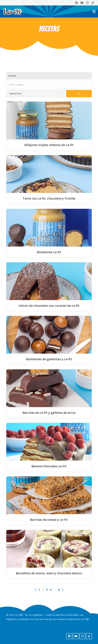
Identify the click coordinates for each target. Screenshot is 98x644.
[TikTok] (93, 3)
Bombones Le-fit (49, 252)
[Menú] (94, 11)
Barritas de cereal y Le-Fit (49, 520)
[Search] (79, 94)
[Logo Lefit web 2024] (15, 11)
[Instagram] (87, 3)
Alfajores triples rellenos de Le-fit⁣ (49, 145)
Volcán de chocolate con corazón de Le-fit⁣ (49, 306)
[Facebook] (76, 3)
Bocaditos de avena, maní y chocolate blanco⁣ (49, 573)
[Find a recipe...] (49, 85)
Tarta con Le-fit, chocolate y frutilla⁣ (49, 198)
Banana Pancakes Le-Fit (49, 466)
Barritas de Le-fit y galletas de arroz (49, 413)
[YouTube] (82, 3)
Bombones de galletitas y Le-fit (49, 359)
